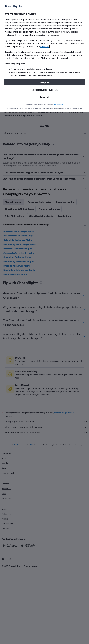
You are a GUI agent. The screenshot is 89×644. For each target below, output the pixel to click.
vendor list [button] (45, 46)
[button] (44, 82)
